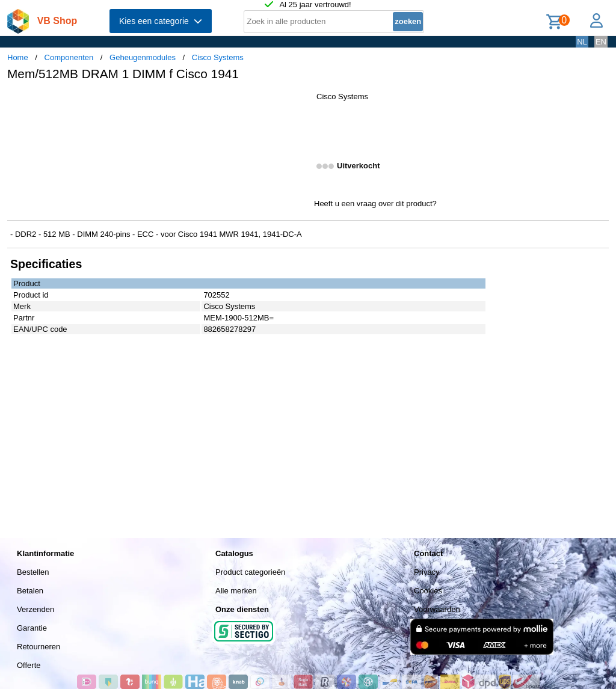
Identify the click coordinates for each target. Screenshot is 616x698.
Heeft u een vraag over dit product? (375, 204)
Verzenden (35, 609)
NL (582, 42)
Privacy (427, 572)
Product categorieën (250, 572)
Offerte (29, 665)
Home (18, 57)
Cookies (428, 591)
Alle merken (236, 591)
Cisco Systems (218, 57)
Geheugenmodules (143, 57)
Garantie (32, 628)
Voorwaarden (437, 609)
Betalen (30, 591)
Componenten (69, 57)
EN (601, 42)
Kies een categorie (161, 21)
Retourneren (38, 647)
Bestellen (33, 572)
